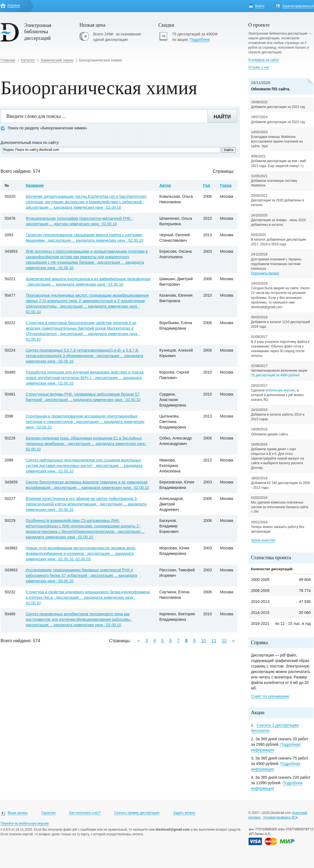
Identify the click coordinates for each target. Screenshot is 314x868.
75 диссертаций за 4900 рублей (275, 375)
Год (207, 185)
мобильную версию (280, 390)
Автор (165, 185)
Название (35, 185)
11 (214, 641)
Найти (222, 117)
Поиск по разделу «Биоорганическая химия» (44, 128)
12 (224, 641)
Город (226, 185)
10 (203, 641)
